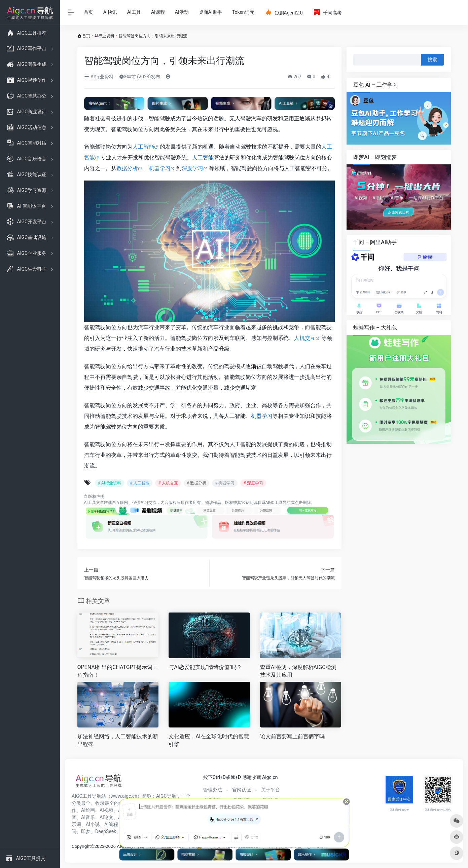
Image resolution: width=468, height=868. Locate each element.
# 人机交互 (168, 483)
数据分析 (127, 168)
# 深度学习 (253, 483)
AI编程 (111, 824)
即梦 (86, 831)
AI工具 (134, 12)
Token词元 (243, 12)
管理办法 (213, 790)
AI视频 (106, 810)
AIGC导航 (166, 796)
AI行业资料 (104, 36)
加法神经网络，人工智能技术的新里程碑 (118, 740)
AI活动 (182, 12)
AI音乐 (88, 817)
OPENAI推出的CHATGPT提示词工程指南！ (118, 671)
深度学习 (192, 168)
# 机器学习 (225, 483)
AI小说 (93, 824)
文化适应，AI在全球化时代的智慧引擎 (209, 740)
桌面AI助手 (210, 12)
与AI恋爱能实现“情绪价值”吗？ (205, 667)
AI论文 (106, 817)
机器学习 (160, 168)
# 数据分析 (196, 483)
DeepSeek (106, 831)
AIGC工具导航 (278, 503)
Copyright (81, 846)
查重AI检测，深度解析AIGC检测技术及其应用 (298, 671)
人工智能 (143, 147)
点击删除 (303, 503)
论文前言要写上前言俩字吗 (292, 736)
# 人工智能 (140, 483)
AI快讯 (110, 12)
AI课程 (158, 12)
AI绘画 (88, 810)
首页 (88, 12)
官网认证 (242, 790)
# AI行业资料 (110, 483)
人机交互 (305, 338)
